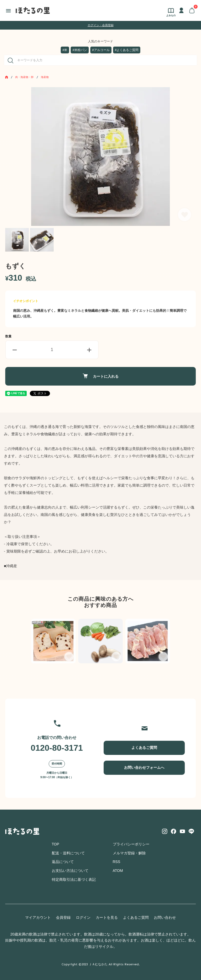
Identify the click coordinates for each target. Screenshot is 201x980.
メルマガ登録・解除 (129, 853)
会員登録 (63, 917)
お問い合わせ (165, 917)
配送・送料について (68, 853)
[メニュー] (9, 10)
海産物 (45, 77)
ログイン (83, 917)
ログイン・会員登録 (101, 25)
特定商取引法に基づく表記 (74, 879)
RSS (117, 862)
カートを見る (107, 917)
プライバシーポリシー (131, 844)
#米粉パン (80, 50)
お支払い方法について (70, 871)
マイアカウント (38, 917)
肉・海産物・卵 (24, 77)
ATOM (118, 871)
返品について (63, 862)
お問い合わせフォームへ (144, 767)
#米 (65, 50)
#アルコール (101, 50)
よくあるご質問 (144, 748)
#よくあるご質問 (127, 50)
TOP (56, 844)
